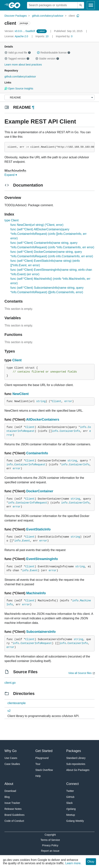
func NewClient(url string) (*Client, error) (37, 225)
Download (10, 791)
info (83, 427)
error (68, 401)
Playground (42, 758)
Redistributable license (54, 53)
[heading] (16, 5)
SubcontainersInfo (41, 632)
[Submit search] (81, 5)
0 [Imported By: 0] (64, 36)
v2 (9, 711)
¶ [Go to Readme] (33, 107)
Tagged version (17, 59)
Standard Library (76, 758)
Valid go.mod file (18, 53)
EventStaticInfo (38, 529)
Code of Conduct (14, 821)
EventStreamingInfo (42, 559)
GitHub (70, 797)
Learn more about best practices (23, 65)
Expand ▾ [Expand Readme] (11, 175)
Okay (91, 862)
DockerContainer (40, 491)
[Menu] (49, 97)
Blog (7, 797)
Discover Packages (16, 16)
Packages (74, 751)
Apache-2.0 (21, 36)
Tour (38, 764)
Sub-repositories (76, 764)
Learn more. (73, 863)
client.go (10, 683)
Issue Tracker (12, 803)
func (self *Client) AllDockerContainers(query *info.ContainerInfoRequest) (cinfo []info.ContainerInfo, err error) (48, 234)
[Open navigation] (91, 5)
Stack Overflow (44, 770)
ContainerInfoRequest (30, 465)
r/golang (71, 809)
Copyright (50, 835)
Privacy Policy (50, 845)
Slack (69, 803)
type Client (12, 220)
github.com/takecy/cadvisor (48, 16)
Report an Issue (50, 851)
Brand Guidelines (14, 815)
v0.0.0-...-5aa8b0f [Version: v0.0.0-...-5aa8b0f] (20, 31)
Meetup (71, 815)
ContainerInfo (70, 431)
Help (38, 776)
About (9, 784)
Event (26, 541)
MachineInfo (36, 593)
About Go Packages (78, 770)
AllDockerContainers (43, 419)
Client (17, 360)
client (72, 16)
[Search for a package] (52, 5)
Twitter (70, 791)
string (41, 401)
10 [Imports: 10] (42, 36)
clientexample (17, 703)
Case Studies (12, 764)
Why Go (11, 751)
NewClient (21, 394)
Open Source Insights (19, 89)
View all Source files (80, 673)
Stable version (47, 59)
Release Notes (13, 809)
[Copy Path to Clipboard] (78, 16)
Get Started (44, 751)
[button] (6, 53)
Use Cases (11, 758)
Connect (72, 784)
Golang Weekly (75, 821)
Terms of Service (50, 840)
